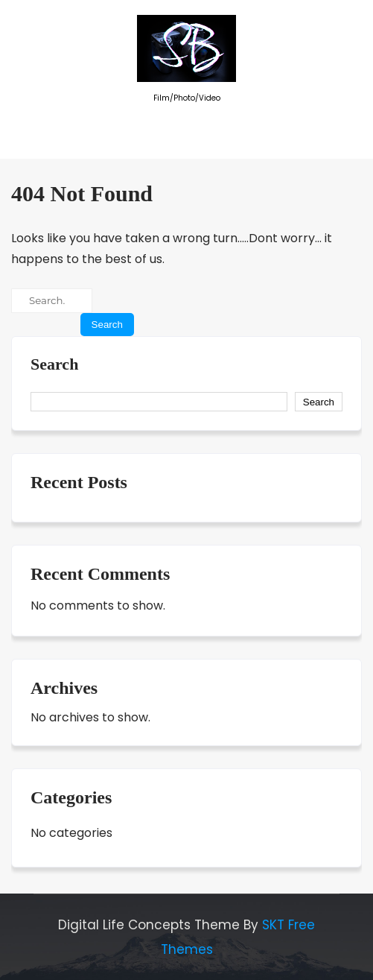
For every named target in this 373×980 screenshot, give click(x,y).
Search (54, 364)
